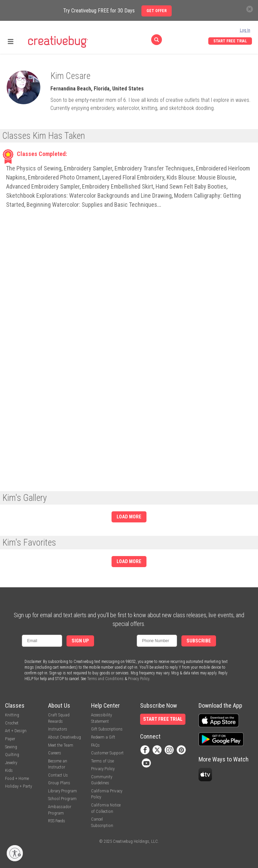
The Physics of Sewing (34, 168)
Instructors (58, 729)
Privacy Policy (139, 679)
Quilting (12, 755)
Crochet (12, 723)
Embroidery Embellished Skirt (118, 186)
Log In (245, 30)
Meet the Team (61, 745)
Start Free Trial (230, 41)
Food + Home (17, 778)
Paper (10, 739)
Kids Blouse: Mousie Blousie (201, 177)
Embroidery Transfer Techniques (154, 168)
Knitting (12, 715)
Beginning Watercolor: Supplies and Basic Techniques (92, 205)
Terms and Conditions (105, 679)
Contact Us (58, 775)
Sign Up (80, 641)
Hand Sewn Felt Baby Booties (191, 186)
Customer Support (107, 753)
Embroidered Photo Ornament (64, 177)
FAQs (95, 745)
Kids (9, 770)
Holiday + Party (18, 786)
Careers (55, 753)
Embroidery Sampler (88, 168)
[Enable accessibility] (15, 853)
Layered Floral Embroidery (133, 177)
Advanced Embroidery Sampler (43, 186)
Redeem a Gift (103, 737)
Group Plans (59, 783)
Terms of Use (102, 761)
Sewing (11, 747)
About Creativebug (64, 737)
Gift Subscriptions (107, 729)
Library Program (62, 791)
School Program (62, 799)
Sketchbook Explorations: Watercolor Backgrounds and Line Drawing (89, 195)
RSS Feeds (57, 821)
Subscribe (199, 641)
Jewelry (11, 763)
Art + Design (16, 731)
